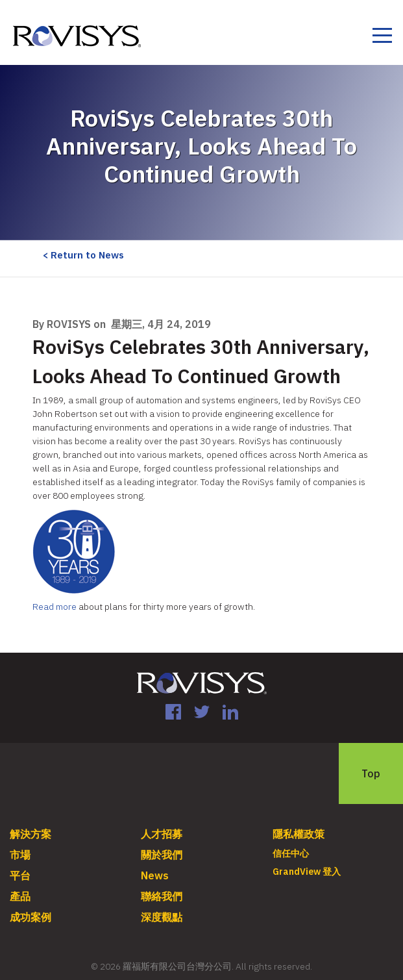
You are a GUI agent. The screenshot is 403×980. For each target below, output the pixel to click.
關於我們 (162, 855)
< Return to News (83, 255)
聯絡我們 (162, 896)
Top (371, 773)
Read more (55, 607)
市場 (20, 855)
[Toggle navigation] (382, 37)
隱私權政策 (299, 834)
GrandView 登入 (307, 872)
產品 (20, 896)
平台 (20, 875)
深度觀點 (162, 917)
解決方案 (31, 834)
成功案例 (31, 917)
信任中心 (291, 853)
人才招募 (162, 834)
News (155, 875)
